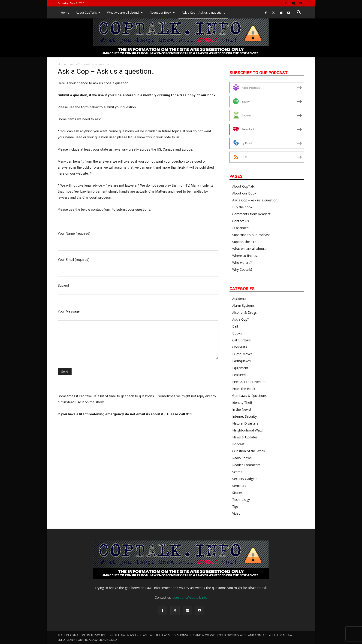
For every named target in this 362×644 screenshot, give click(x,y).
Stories (237, 493)
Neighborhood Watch (248, 430)
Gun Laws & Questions (249, 396)
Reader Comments (246, 465)
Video (236, 513)
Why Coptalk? (242, 269)
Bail (235, 326)
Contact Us (241, 221)
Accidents (239, 299)
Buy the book (242, 207)
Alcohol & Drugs (244, 312)
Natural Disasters (245, 423)
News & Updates (245, 437)
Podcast (238, 444)
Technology (241, 500)
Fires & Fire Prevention (249, 382)
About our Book (162, 12)
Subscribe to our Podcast (251, 235)
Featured (239, 375)
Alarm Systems (243, 305)
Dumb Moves (242, 354)
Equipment (240, 368)
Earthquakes (241, 361)
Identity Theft (242, 402)
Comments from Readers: (252, 214)
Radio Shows (242, 458)
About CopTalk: (88, 12)
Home (65, 12)
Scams (237, 472)
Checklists (240, 347)
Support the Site (244, 242)
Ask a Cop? (240, 319)
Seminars (239, 486)
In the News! (242, 409)
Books (237, 333)
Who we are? (242, 263)
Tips (235, 506)
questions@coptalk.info (190, 597)
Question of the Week (249, 451)
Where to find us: (245, 256)
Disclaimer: (240, 228)
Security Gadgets (245, 479)
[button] (299, 13)
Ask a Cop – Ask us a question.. (203, 12)
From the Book (244, 389)
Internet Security (244, 416)
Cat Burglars (241, 340)
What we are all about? (125, 12)
